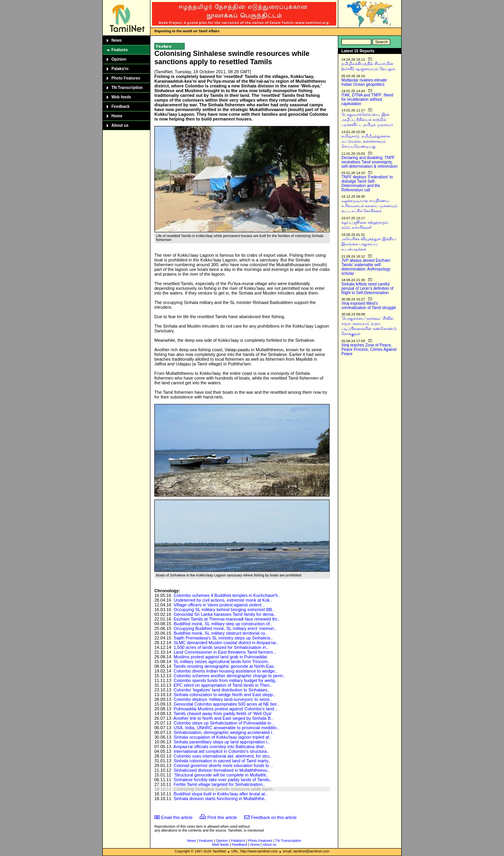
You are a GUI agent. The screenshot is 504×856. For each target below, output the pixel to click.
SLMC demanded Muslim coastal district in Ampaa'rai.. (226, 643)
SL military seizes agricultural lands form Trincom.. (222, 661)
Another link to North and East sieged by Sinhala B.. (223, 718)
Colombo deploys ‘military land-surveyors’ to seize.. (223, 699)
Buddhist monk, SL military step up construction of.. (223, 624)
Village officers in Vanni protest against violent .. (219, 605)
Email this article (177, 817)
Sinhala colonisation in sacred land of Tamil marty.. (222, 761)
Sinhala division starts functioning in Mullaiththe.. (220, 799)
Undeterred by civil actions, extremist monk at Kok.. (223, 600)
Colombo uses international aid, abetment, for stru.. (223, 756)
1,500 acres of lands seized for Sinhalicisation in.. (221, 647)
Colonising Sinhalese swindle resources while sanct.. (224, 789)
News (117, 40)
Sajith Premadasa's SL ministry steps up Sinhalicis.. (223, 638)
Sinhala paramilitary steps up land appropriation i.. (222, 742)
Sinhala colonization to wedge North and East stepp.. (224, 695)
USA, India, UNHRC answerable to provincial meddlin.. (226, 728)
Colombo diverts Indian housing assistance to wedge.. (225, 671)
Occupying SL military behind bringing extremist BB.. (224, 610)
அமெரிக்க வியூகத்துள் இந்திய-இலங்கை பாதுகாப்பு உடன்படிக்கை (369, 244)
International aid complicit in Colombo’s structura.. (221, 751)
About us (120, 125)
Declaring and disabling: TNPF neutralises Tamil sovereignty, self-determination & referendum (370, 162)
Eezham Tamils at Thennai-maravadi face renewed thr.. (227, 619)
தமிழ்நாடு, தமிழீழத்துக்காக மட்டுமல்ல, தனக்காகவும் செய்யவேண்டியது (366, 141)
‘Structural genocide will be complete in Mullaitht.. (221, 775)
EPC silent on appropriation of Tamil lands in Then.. (223, 685)
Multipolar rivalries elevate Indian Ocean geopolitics (364, 82)
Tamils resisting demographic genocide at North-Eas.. (225, 666)
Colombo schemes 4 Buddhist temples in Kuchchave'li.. (227, 595)
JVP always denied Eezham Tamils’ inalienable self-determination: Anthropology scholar (366, 267)
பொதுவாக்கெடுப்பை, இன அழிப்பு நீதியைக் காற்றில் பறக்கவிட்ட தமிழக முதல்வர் (367, 120)
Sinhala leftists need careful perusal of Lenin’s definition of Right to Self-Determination (367, 288)
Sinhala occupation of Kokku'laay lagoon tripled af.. (223, 737)
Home (117, 116)
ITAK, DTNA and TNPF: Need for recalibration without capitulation (367, 99)
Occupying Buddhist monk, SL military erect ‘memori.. (225, 628)
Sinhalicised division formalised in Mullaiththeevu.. (222, 770)
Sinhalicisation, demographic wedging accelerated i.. (224, 732)
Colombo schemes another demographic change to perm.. (230, 676)
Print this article (222, 817)
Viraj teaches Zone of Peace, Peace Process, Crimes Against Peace (369, 349)
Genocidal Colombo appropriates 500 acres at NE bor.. (226, 704)
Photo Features (126, 78)
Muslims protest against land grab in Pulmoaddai (220, 657)
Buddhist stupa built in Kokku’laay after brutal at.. (220, 794)
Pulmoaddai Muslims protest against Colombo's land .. (226, 709)
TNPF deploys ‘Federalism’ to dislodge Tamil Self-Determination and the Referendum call (367, 183)
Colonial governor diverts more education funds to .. (223, 765)
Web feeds (121, 97)
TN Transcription (127, 88)
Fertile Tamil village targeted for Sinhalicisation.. (219, 784)
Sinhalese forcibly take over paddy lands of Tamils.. (223, 780)
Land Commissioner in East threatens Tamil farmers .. (225, 652)
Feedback (120, 107)
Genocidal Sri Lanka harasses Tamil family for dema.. (225, 614)
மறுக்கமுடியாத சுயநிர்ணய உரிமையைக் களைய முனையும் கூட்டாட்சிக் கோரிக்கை (370, 206)
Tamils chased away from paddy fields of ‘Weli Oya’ (223, 713)
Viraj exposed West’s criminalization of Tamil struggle (369, 306)
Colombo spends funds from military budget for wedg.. (226, 680)
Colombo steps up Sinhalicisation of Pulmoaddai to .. (224, 723)
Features (120, 50)
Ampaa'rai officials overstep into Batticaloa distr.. (220, 747)
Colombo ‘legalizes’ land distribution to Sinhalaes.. (222, 690)
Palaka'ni (120, 69)
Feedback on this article (274, 817)
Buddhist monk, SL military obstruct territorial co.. (221, 633)
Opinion (119, 59)
